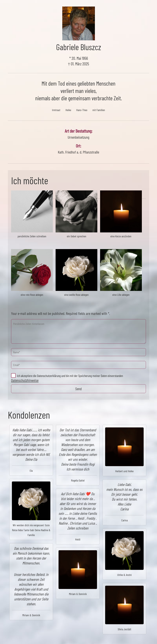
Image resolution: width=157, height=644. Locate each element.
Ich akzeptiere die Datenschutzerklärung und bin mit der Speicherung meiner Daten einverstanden (70, 376)
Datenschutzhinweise (25, 380)
